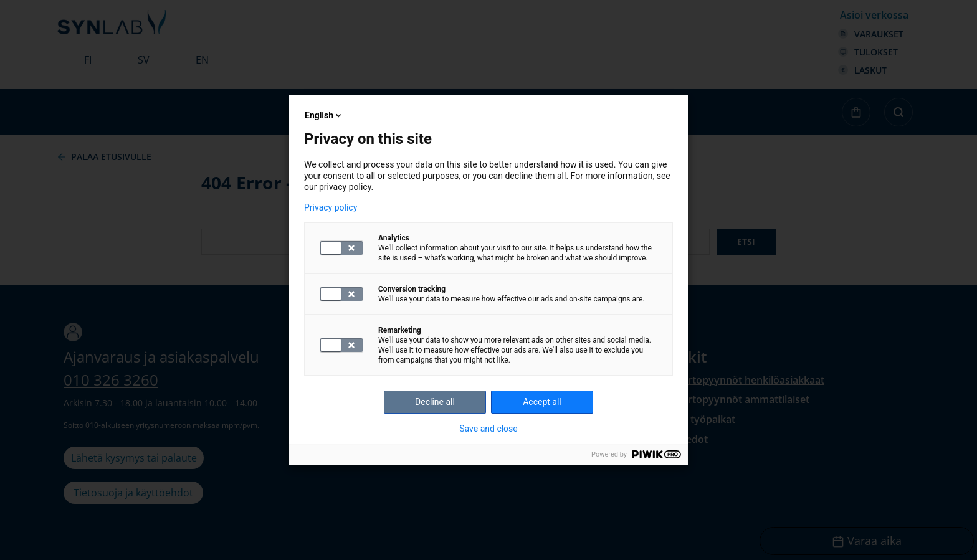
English (324, 115)
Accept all (542, 402)
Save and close (488, 429)
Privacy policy (331, 207)
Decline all (435, 402)
